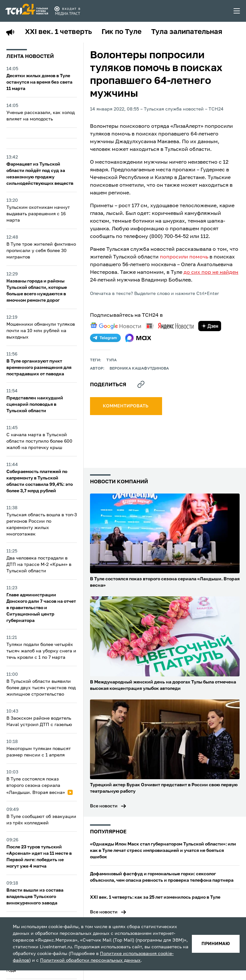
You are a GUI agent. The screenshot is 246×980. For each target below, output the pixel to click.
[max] (138, 338)
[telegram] (105, 338)
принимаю (216, 944)
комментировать (126, 406)
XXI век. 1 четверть (58, 32)
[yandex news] (170, 326)
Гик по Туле (122, 32)
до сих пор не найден (211, 273)
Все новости (104, 806)
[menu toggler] (237, 11)
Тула (111, 360)
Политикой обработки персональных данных (90, 960)
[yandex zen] (210, 326)
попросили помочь (184, 257)
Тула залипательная (187, 32)
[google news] (116, 326)
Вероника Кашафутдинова (139, 369)
